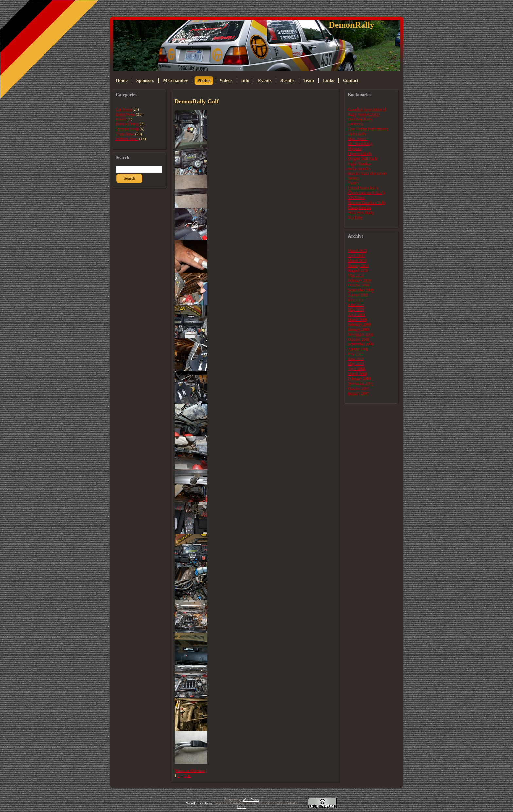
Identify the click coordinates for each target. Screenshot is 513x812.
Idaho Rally (357, 134)
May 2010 (356, 275)
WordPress (251, 800)
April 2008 (356, 369)
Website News (127, 139)
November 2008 (361, 334)
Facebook (355, 124)
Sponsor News (127, 129)
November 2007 (361, 383)
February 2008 (359, 378)
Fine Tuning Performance (368, 129)
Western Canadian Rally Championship (367, 205)
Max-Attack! (358, 139)
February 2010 (359, 280)
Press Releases (127, 124)
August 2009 (358, 295)
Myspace (355, 149)
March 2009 (357, 320)
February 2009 (359, 324)
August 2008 (358, 349)
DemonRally (352, 25)
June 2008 (356, 359)
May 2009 (356, 310)
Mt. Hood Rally (360, 144)
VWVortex (356, 198)
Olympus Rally (360, 154)
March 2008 (357, 374)
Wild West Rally (361, 212)
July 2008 (355, 354)
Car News (124, 109)
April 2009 (356, 315)
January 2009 (358, 329)
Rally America (359, 163)
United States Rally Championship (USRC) (366, 190)
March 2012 (357, 251)
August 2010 (358, 270)
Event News (125, 114)
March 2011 (357, 261)
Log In (242, 807)
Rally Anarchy (359, 168)
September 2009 (361, 290)
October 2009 (359, 285)
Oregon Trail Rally (363, 158)
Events (121, 119)
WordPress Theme (200, 803)
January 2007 (358, 393)
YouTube (355, 217)
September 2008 (361, 344)
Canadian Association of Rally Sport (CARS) (367, 112)
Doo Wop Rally (360, 119)
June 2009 (356, 305)
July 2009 (355, 300)
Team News (125, 134)
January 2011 (358, 266)
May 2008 (356, 364)
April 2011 (356, 256)
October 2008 (359, 339)
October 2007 (359, 388)
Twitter (353, 183)
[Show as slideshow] (191, 771)
